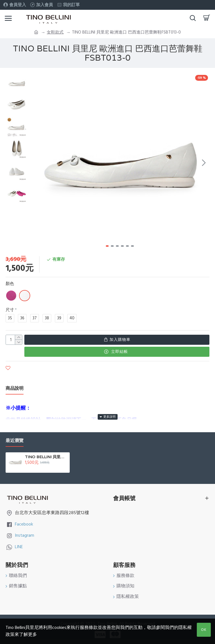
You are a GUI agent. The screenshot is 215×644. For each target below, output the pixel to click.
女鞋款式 (55, 32)
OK (204, 630)
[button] (204, 163)
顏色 (10, 284)
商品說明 (15, 388)
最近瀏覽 (15, 441)
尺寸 (10, 310)
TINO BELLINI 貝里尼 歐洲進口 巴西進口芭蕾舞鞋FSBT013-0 (46, 457)
